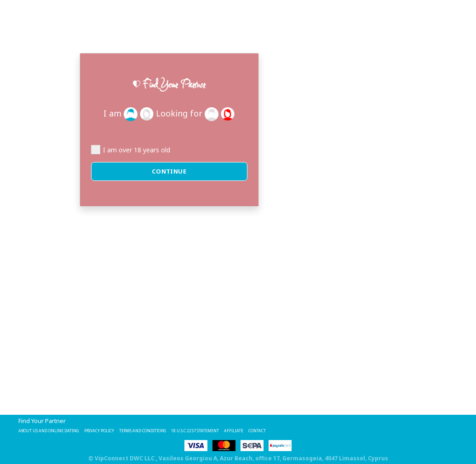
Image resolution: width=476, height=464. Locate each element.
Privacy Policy (135, 430)
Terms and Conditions (199, 430)
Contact (363, 430)
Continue (169, 171)
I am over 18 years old (131, 150)
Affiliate (330, 430)
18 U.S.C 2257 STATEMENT (276, 430)
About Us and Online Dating (63, 430)
